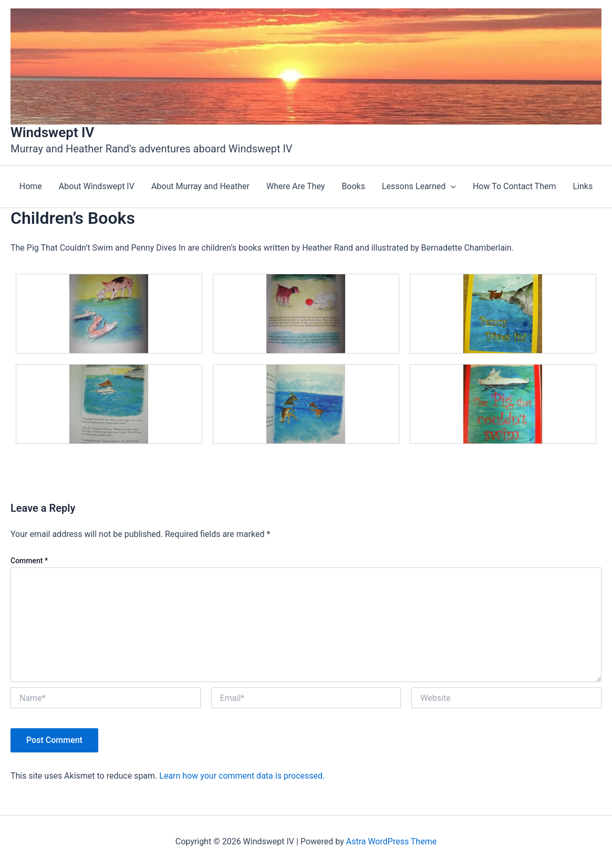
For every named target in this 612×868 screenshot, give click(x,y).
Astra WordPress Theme (391, 841)
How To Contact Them (515, 186)
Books (353, 186)
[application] (451, 187)
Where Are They (295, 186)
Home (31, 186)
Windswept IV (52, 132)
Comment (29, 561)
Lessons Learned (419, 187)
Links (583, 186)
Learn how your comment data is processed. (242, 776)
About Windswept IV (97, 186)
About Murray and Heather (200, 186)
